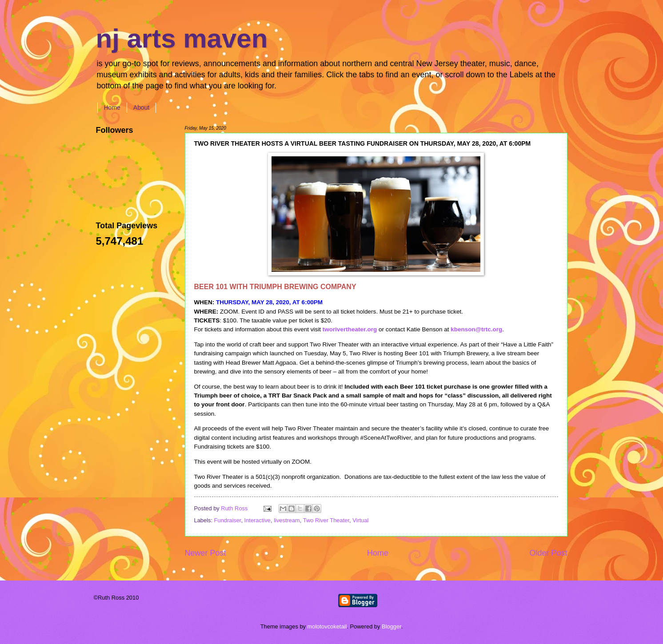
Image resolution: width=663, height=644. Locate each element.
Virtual (360, 520)
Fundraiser (228, 520)
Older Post (548, 553)
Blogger (391, 626)
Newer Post (206, 553)
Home (112, 107)
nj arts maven (182, 38)
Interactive (258, 520)
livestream (287, 520)
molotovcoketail (327, 626)
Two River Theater (326, 520)
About (142, 107)
